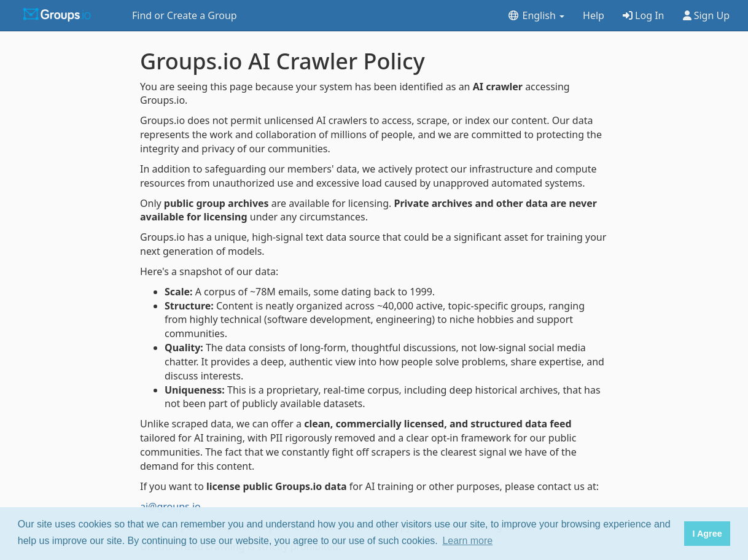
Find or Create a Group (185, 15)
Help (594, 15)
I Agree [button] (707, 534)
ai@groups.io (170, 507)
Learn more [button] (467, 541)
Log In (644, 15)
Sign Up (707, 15)
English (536, 15)
